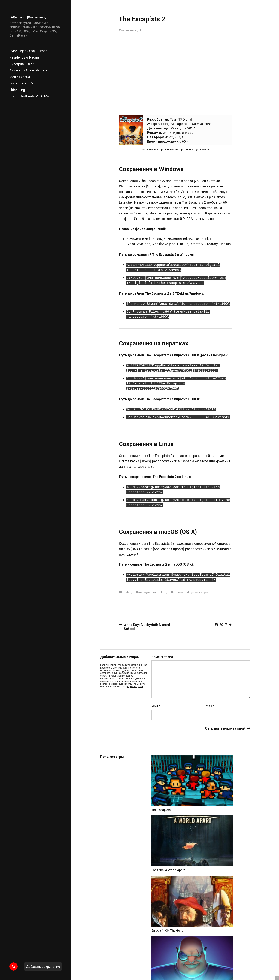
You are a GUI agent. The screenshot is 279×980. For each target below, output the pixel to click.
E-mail (208, 706)
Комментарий (162, 657)
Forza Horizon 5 (21, 83)
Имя (156, 706)
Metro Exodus (20, 77)
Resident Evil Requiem (26, 57)
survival (181, 592)
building (127, 592)
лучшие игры (202, 592)
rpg (167, 592)
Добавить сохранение (43, 967)
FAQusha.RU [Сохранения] (29, 17)
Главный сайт (241, 963)
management (149, 592)
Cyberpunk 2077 (22, 64)
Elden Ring (17, 90)
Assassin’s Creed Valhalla (28, 70)
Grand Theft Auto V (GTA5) (29, 96)
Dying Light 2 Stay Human (28, 51)
